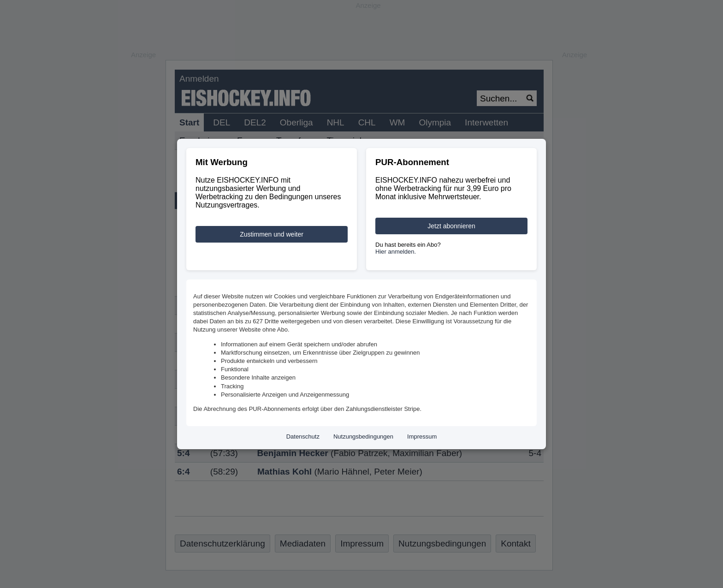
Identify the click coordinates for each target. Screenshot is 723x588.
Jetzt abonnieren (451, 226)
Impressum (422, 437)
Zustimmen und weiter (272, 234)
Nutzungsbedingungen (363, 437)
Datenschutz (303, 437)
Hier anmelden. (396, 252)
